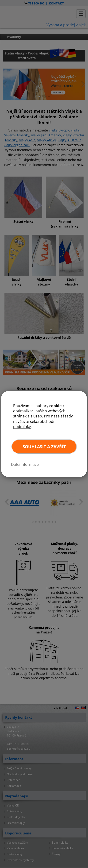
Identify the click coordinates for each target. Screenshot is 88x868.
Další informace (25, 464)
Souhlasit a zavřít (44, 447)
